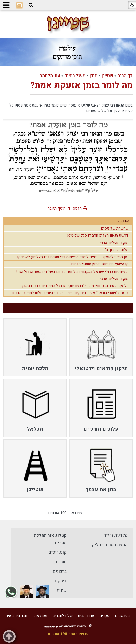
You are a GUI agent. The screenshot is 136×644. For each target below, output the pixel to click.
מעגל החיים (75, 76)
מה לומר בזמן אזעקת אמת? (81, 85)
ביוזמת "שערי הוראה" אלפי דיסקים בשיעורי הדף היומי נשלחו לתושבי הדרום (70, 293)
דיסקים (60, 581)
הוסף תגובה (57, 208)
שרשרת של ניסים (115, 228)
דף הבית (125, 76)
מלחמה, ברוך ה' (117, 250)
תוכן (93, 76)
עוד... (124, 221)
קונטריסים (58, 552)
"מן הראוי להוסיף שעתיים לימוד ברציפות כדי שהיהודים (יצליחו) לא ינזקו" (72, 257)
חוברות (60, 562)
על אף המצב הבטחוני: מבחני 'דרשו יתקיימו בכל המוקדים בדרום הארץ (75, 286)
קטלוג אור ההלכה (50, 536)
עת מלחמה (50, 76)
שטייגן (107, 76)
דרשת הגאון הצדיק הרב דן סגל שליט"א (98, 235)
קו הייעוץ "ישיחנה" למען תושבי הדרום (100, 264)
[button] (31, 5)
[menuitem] (101, 347)
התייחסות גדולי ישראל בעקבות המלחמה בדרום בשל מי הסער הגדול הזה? (72, 272)
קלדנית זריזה (116, 535)
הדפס (77, 208)
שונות (62, 590)
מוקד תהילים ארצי (114, 243)
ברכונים (60, 571)
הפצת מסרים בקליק (110, 545)
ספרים (61, 543)
